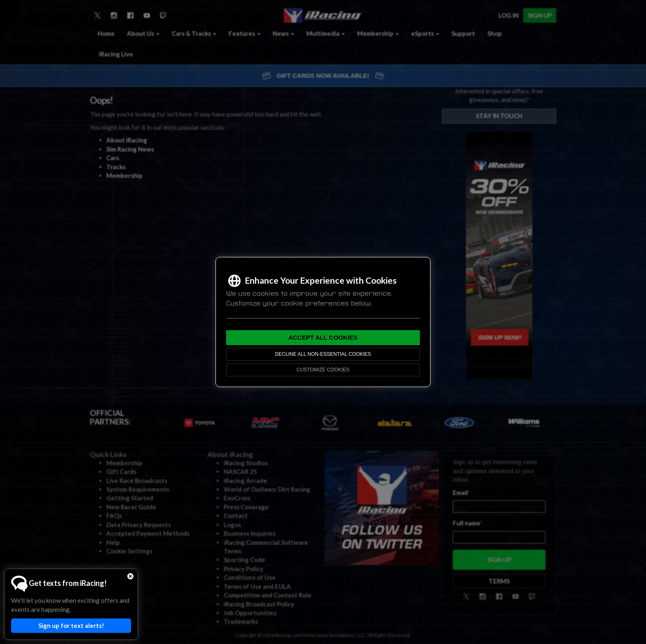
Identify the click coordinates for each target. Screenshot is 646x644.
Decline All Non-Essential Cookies (323, 354)
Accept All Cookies (323, 337)
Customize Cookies (323, 370)
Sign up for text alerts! (71, 625)
